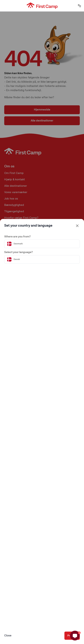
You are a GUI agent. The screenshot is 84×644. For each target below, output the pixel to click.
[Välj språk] (42, 259)
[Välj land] (42, 244)
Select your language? (19, 252)
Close (8, 636)
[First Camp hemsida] (42, 6)
